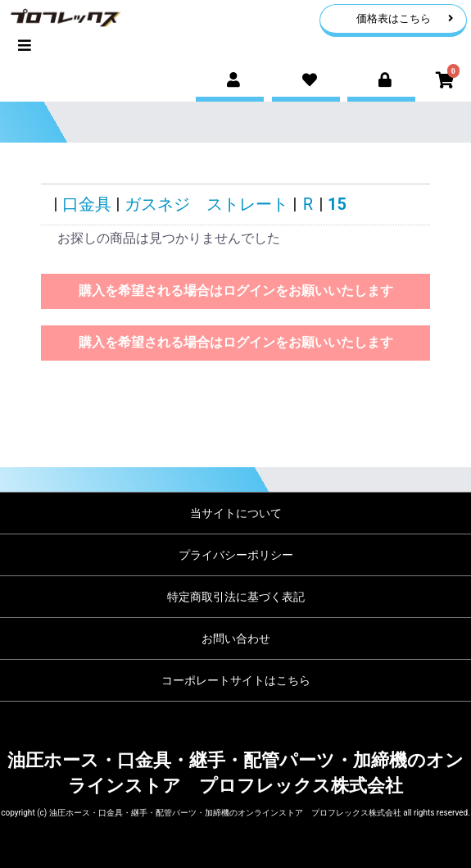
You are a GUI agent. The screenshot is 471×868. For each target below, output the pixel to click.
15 (337, 204)
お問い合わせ (236, 639)
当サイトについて (236, 513)
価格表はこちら (405, 18)
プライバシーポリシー (236, 555)
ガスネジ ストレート (206, 204)
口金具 (87, 204)
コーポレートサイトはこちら (236, 680)
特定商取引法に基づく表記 (236, 597)
